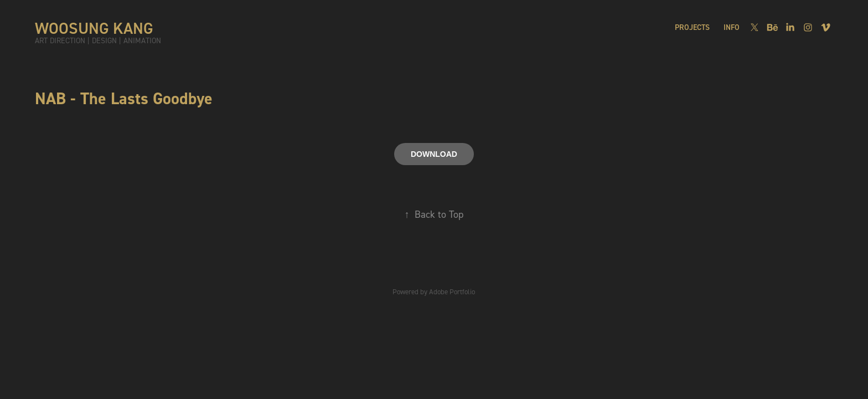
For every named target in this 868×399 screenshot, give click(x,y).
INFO (732, 27)
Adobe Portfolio (452, 291)
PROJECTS (692, 27)
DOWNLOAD (434, 154)
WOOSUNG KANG (94, 28)
